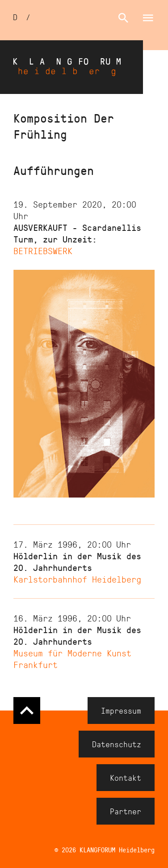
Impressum (121, 711)
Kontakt (126, 778)
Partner (126, 811)
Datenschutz (117, 744)
